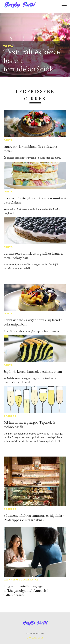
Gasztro (10, 416)
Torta (8, 46)
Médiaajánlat (35, 638)
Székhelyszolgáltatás (21, 580)
